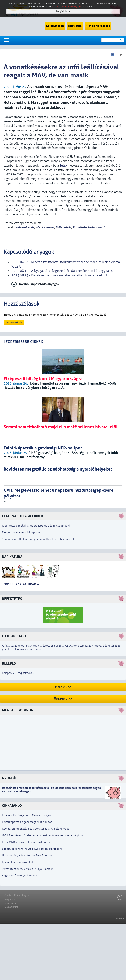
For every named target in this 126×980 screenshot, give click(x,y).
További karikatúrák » (20, 584)
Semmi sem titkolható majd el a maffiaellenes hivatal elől (38, 539)
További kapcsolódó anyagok (39, 284)
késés (67, 227)
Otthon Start (14, 636)
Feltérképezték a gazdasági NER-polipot (27, 822)
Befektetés (12, 599)
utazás (40, 227)
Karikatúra (12, 557)
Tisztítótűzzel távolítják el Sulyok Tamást (27, 869)
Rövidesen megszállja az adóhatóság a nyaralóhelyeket (36, 829)
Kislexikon (63, 687)
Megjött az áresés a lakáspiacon (22, 532)
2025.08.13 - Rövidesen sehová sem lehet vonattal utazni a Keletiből (59, 275)
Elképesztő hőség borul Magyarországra (27, 815)
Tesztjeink (75, 26)
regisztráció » (26, 673)
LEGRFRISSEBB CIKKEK (23, 342)
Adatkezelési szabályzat (17, 895)
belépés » (8, 673)
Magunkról (10, 899)
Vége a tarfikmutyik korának (19, 876)
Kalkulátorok (55, 26)
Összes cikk (63, 699)
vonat (50, 227)
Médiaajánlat (11, 907)
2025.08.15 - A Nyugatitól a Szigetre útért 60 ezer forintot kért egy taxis (62, 271)
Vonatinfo (80, 227)
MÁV (59, 227)
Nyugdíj (9, 778)
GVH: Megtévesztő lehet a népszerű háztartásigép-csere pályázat (43, 835)
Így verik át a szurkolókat (17, 862)
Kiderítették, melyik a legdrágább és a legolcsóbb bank (36, 526)
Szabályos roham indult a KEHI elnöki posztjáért (32, 849)
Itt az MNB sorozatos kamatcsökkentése (27, 842)
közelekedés (25, 227)
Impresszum (11, 903)
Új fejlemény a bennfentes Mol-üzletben (27, 856)
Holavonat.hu (97, 227)
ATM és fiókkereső (98, 26)
